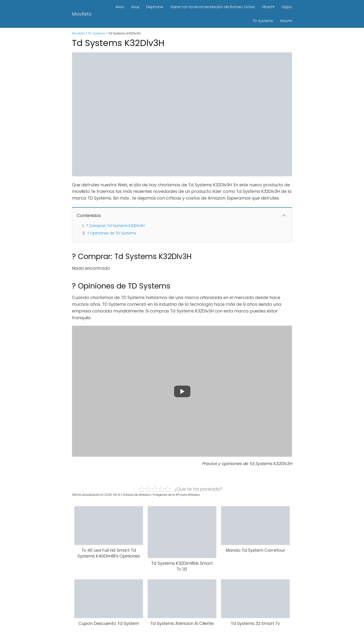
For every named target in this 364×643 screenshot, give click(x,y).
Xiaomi (286, 21)
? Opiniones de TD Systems (112, 233)
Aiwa (120, 7)
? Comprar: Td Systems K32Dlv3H (115, 226)
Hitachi (268, 7)
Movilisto (82, 14)
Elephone (155, 7)
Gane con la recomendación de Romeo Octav (213, 7)
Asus (135, 7)
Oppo (287, 7)
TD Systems (263, 21)
